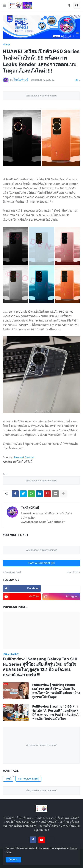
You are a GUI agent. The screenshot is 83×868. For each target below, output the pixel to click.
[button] (4, 5)
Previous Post (13, 572)
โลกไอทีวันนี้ (30, 508)
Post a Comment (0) (41, 563)
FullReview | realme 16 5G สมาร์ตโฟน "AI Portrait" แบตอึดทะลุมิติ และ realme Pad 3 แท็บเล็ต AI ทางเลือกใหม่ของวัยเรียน (56, 713)
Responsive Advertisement (41, 96)
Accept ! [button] (13, 860)
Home (6, 45)
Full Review (28, 779)
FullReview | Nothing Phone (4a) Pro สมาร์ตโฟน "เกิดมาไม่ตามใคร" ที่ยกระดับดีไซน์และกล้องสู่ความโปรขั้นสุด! (56, 691)
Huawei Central (24, 457)
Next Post (72, 572)
